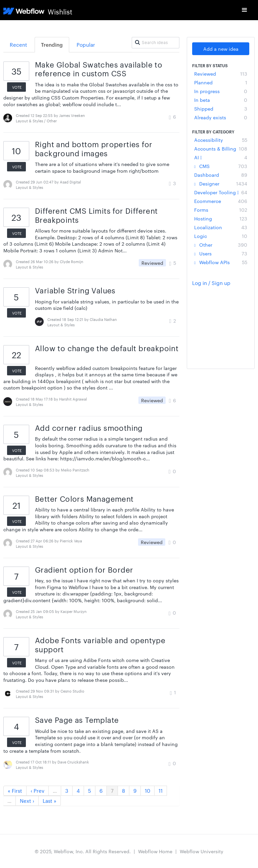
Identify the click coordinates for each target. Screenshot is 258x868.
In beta (221, 100)
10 (147, 791)
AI (221, 157)
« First (15, 791)
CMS (221, 166)
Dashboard (221, 175)
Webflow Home (155, 851)
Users (221, 253)
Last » (50, 801)
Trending (52, 45)
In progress (221, 91)
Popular (86, 45)
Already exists (221, 117)
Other (221, 245)
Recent (18, 45)
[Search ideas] (155, 43)
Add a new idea (221, 49)
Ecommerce (221, 201)
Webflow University (202, 851)
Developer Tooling (221, 192)
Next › (27, 801)
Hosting (221, 218)
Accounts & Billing (221, 149)
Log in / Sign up (211, 283)
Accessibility (221, 140)
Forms (221, 210)
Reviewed (221, 74)
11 (161, 791)
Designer (221, 183)
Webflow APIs (221, 262)
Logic (221, 236)
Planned (221, 82)
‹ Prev (37, 791)
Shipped (221, 109)
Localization (221, 227)
